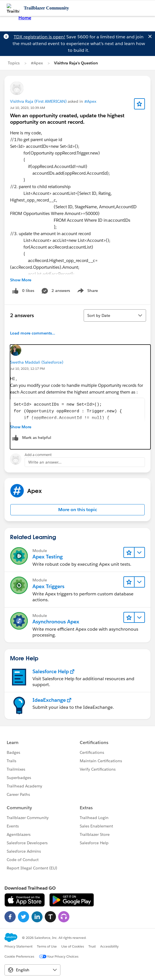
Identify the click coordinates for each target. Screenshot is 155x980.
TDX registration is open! (39, 37)
